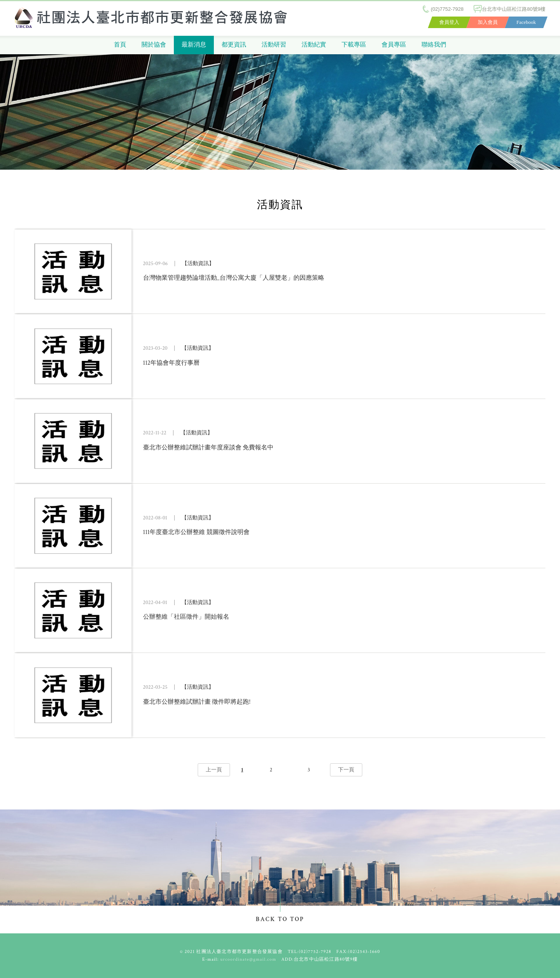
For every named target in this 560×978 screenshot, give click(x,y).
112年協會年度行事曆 (171, 363)
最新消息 (194, 45)
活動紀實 (314, 45)
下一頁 (346, 770)
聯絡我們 (434, 45)
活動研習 (274, 45)
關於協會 (154, 45)
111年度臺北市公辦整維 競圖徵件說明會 (196, 532)
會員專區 (394, 45)
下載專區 (354, 45)
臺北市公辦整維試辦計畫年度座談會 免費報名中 (208, 448)
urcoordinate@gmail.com (248, 959)
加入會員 (488, 22)
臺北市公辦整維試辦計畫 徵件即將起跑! (197, 702)
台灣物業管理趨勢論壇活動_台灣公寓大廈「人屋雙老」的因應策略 (234, 278)
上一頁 (214, 770)
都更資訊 (234, 45)
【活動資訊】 (198, 264)
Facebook (526, 22)
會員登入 (449, 22)
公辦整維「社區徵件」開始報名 (186, 617)
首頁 (120, 45)
